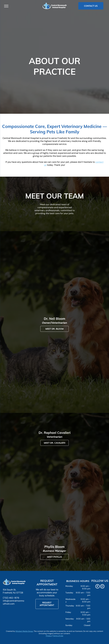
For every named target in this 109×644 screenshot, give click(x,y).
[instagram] (102, 587)
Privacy (49, 636)
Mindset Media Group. (24, 631)
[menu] (6, 6)
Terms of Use (58, 636)
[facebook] (98, 587)
